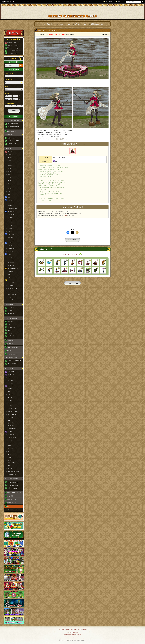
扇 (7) (9, 183)
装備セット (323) (12, 138)
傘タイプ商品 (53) (12, 294)
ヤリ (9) (9, 169)
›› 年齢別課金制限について (72, 632)
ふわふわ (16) (11, 283)
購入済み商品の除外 (10, 103)
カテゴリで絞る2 (9, 80)
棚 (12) (9, 446)
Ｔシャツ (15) (11, 229)
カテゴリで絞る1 (9, 73)
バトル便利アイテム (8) (13, 124)
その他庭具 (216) (12, 474)
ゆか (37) (10, 454)
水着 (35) (10, 231)
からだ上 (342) (11, 211)
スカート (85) (11, 240)
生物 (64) (10, 333)
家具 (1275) (10, 386)
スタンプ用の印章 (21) (12, 347)
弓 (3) (9, 192)
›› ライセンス (72, 637)
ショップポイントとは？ (65, 24)
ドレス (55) (10, 217)
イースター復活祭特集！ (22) (14, 51)
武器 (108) (10, 152)
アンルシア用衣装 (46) (13, 364)
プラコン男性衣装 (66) (13, 482)
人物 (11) (10, 324)
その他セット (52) (12, 144)
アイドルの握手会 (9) (12, 53)
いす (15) (10, 452)
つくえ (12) (10, 449)
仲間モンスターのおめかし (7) (14, 493)
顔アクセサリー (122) (13, 269)
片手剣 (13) (10, 154)
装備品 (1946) (8, 148)
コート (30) (10, 226)
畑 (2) (9, 466)
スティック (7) (11, 163)
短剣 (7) (9, 160)
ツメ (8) (9, 177)
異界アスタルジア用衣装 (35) (14, 361)
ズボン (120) (11, 237)
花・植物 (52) (11, 426)
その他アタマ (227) (12, 209)
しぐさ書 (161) (10, 340)
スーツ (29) (10, 220)
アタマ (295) (11, 200)
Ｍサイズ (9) (10, 380)
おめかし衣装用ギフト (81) (11, 357)
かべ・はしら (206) (12, 409)
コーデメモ (136, 12)
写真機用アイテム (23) (12, 354)
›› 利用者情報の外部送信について (72, 635)
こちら (65, 215)
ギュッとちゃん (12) (12, 288)
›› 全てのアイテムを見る (14, 510)
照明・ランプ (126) (12, 412)
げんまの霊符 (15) (11, 496)
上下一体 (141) (11, 214)
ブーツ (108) (11, 257)
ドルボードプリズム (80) (10, 304)
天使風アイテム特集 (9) (13, 45)
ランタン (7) (10, 300)
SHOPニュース (136, 16)
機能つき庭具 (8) (12, 463)
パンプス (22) (11, 263)
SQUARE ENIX (8, 2)
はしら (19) (10, 460)
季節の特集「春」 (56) (12, 48)
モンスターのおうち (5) (13, 471)
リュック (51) (11, 286)
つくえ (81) (10, 397)
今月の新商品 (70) (11, 43)
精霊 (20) (10, 330)
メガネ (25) (10, 271)
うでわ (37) (10, 246)
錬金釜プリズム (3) (11, 499)
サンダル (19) (11, 266)
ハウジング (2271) (9, 368)
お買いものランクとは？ (81, 24)
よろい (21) (10, 223)
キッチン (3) (10, 417)
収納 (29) (10, 389)
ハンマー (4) (10, 186)
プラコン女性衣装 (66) (13, 485)
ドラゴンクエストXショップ (72, 9)
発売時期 (7, 93)
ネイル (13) (10, 251)
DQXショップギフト (12, 506)
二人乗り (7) (10, 311)
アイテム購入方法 (47, 24)
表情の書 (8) (10, 351)
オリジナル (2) (11, 336)
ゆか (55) (10, 406)
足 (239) (10, 254)
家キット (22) (11, 375)
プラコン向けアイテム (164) (11, 479)
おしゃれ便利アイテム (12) (14, 127)
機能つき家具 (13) (12, 414)
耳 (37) (9, 274)
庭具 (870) (10, 432)
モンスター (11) (11, 327)
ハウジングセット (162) (13, 141)
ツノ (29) (10, 206)
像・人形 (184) (11, 443)
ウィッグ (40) (11, 203)
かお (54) (10, 277)
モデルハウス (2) (12, 372)
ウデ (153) (10, 243)
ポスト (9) (10, 469)
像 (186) (10, 420)
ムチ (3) (9, 180)
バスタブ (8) (10, 403)
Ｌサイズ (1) (10, 383)
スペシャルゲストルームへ (14, 26)
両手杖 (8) (10, 166)
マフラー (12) (11, 291)
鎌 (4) (9, 194)
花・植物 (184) (11, 434)
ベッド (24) (10, 394)
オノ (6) (9, 172)
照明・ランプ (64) (12, 437)
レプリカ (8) (10, 322)
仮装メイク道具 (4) (11, 131)
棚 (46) (9, 392)
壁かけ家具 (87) (11, 423)
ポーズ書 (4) (10, 344)
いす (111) (10, 400)
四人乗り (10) (11, 314)
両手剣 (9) (10, 157)
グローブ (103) (11, 249)
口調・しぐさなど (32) (13, 488)
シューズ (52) (11, 260)
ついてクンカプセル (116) (11, 318)
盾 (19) (9, 197)
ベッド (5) (10, 440)
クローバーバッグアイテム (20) (12, 120)
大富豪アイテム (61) (12, 503)
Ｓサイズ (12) (11, 377)
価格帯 (6, 87)
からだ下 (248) (11, 234)
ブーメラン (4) (11, 189)
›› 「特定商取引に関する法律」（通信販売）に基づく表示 (72, 630)
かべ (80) (10, 457)
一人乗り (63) (11, 308)
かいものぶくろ (136, 9)
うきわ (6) (10, 297)
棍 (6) (9, 174)
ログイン (14, 33)
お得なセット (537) (9, 135)
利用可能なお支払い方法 (97, 24)
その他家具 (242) (12, 429)
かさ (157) (10, 280)
